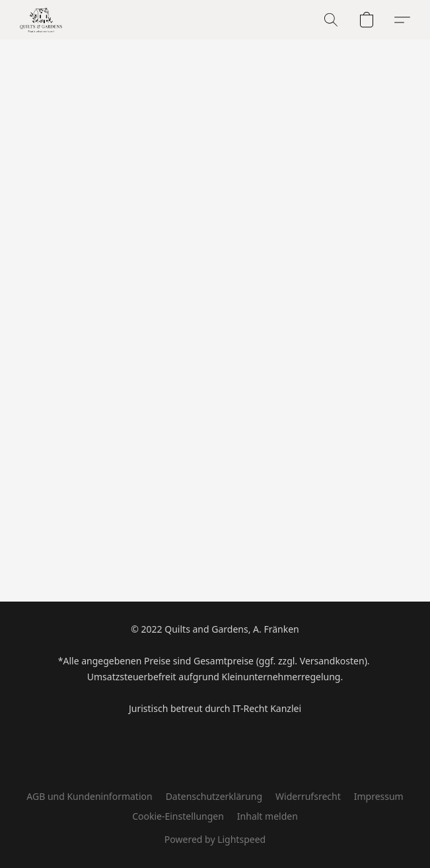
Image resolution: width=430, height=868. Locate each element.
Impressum (379, 796)
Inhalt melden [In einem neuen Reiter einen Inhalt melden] (268, 816)
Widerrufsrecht (308, 796)
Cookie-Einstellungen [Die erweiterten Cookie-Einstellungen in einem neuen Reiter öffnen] (178, 816)
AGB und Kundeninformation (89, 796)
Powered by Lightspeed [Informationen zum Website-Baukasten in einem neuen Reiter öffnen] (215, 839)
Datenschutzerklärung (214, 796)
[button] (42, 20)
